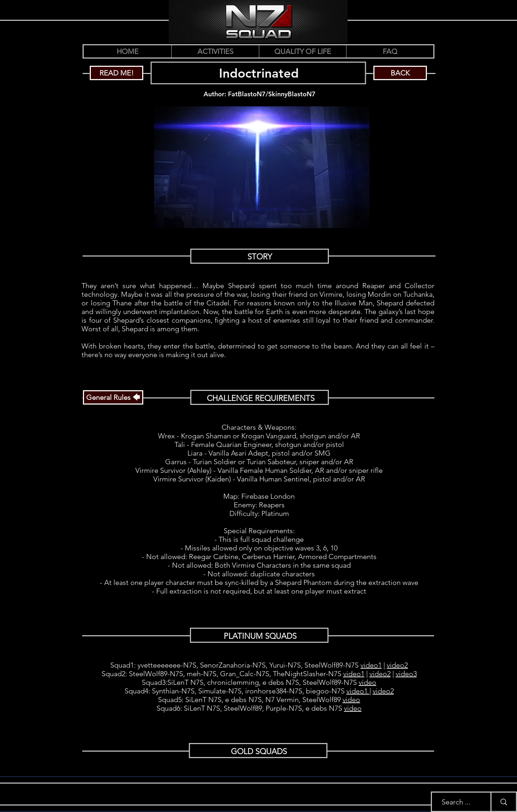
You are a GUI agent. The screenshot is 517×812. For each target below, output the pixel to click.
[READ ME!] (117, 73)
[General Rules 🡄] (113, 397)
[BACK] (400, 73)
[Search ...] (456, 802)
